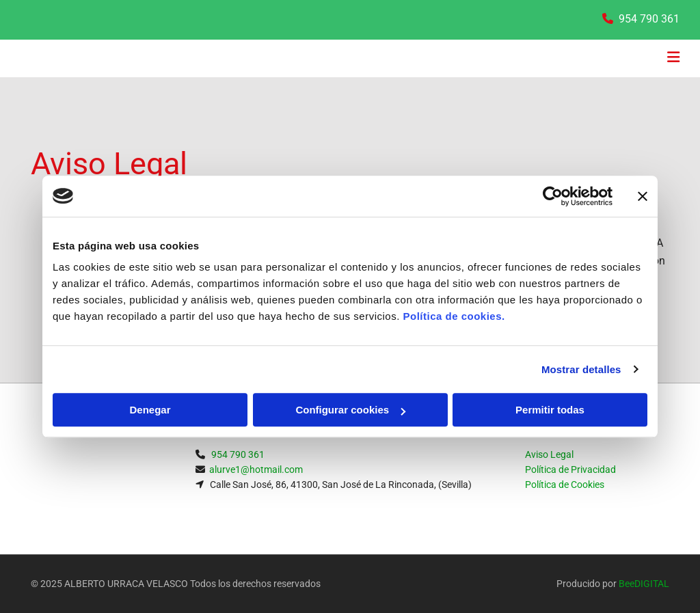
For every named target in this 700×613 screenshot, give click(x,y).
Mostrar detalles (581, 369)
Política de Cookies (565, 485)
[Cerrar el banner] (643, 196)
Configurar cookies (350, 410)
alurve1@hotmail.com (256, 469)
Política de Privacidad (570, 469)
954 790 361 (649, 19)
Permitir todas (550, 410)
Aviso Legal (549, 454)
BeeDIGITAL (644, 584)
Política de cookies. (454, 316)
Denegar (150, 410)
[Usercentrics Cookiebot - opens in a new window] (553, 196)
